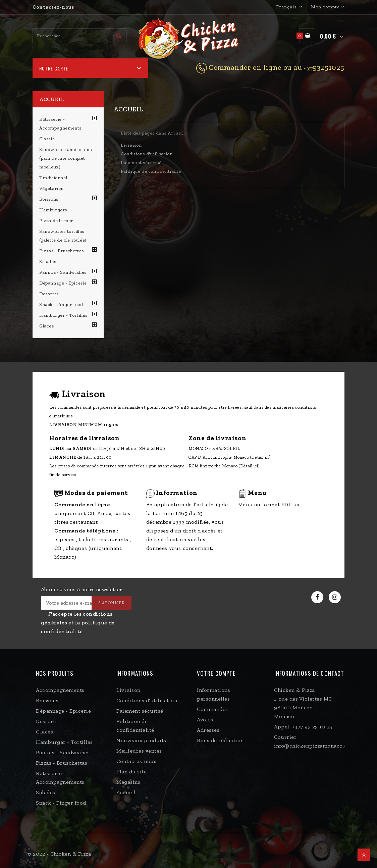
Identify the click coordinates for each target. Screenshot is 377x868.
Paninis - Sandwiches (63, 272)
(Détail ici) (261, 457)
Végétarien (51, 188)
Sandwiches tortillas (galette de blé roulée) (63, 236)
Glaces (47, 326)
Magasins (128, 782)
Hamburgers (53, 210)
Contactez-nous (53, 7)
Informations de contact (309, 673)
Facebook (318, 597)
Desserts (49, 294)
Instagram (336, 597)
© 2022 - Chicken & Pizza (59, 854)
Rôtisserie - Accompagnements (60, 124)
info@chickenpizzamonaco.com (314, 746)
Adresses (208, 730)
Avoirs (205, 720)
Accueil (51, 99)
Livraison (131, 145)
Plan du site (131, 772)
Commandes (212, 709)
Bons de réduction (220, 740)
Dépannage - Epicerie (63, 283)
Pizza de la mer (56, 221)
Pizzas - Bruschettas (62, 251)
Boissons (49, 199)
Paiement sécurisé (141, 163)
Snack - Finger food (61, 304)
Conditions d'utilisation (147, 154)
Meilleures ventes (139, 751)
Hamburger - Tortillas (63, 315)
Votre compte (216, 673)
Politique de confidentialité (151, 171)
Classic (47, 139)
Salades (48, 262)
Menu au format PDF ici (269, 504)
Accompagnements (60, 690)
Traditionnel (53, 178)
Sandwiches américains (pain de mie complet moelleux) (66, 158)
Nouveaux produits (141, 740)
